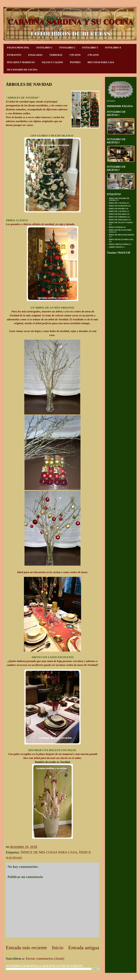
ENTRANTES (14, 55)
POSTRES (75, 62)
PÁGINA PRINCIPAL (18, 48)
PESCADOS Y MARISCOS (21, 62)
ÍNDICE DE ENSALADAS (118, 220)
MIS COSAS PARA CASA (101, 62)
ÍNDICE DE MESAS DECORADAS (122, 235)
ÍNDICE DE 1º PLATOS (117, 203)
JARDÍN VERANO (116, 247)
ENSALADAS (35, 55)
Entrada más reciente (26, 948)
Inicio (58, 948)
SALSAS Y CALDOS (52, 62)
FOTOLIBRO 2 (67, 48)
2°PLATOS (93, 55)
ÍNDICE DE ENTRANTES (118, 206)
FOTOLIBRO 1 (44, 48)
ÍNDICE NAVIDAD (116, 227)
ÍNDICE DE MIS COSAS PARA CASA (49, 852)
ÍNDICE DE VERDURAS (118, 217)
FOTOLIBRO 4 (113, 48)
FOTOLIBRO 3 (90, 48)
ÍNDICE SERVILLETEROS (119, 244)
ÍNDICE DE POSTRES (117, 209)
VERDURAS (56, 55)
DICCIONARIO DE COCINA (22, 70)
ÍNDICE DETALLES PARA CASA (121, 240)
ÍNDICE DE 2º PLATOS (117, 211)
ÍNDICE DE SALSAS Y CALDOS (121, 223)
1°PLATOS (75, 55)
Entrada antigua (84, 948)
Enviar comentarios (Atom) (45, 958)
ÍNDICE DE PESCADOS (118, 214)
